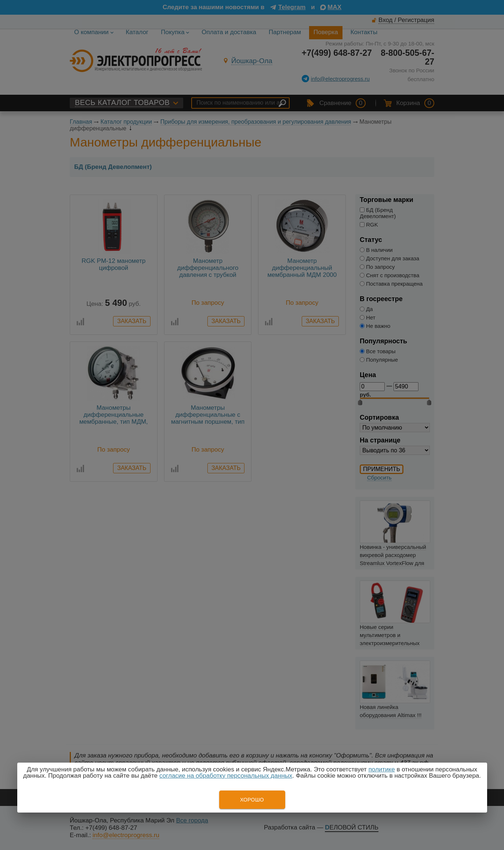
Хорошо (252, 800)
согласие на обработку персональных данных (226, 776)
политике (382, 769)
